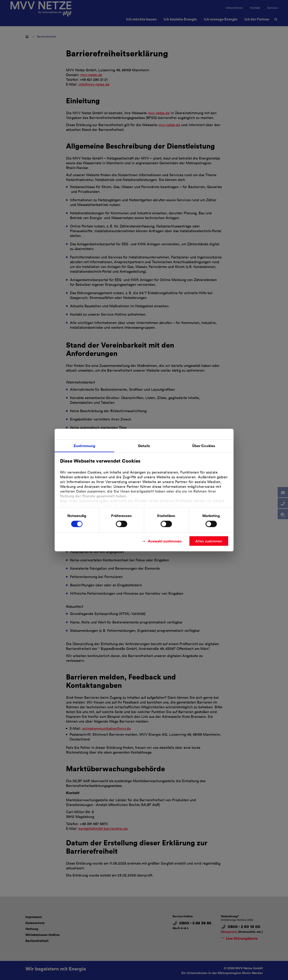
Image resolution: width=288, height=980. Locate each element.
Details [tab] (144, 446)
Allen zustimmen (209, 541)
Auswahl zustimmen (165, 541)
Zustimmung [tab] (84, 446)
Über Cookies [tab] (204, 446)
